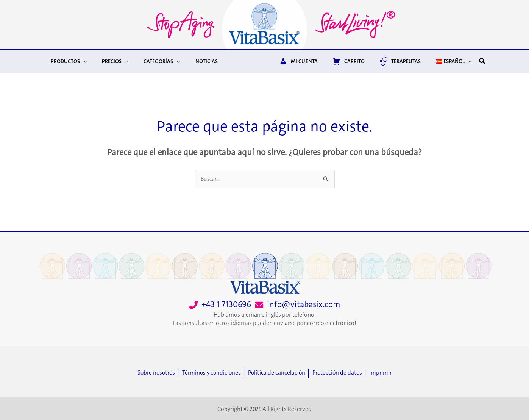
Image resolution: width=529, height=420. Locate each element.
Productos (66, 61)
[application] (81, 61)
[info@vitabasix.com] (297, 305)
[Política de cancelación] (279, 373)
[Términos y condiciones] (212, 373)
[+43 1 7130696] (220, 305)
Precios (108, 61)
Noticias (191, 61)
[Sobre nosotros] (154, 373)
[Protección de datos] (342, 373)
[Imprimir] (385, 373)
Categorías (150, 61)
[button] (482, 62)
